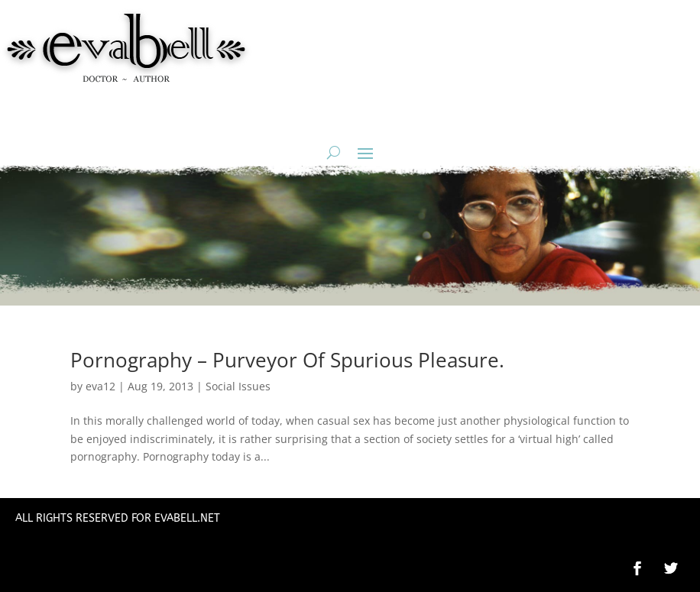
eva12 (100, 386)
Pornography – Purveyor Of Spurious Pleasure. (287, 360)
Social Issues (238, 386)
